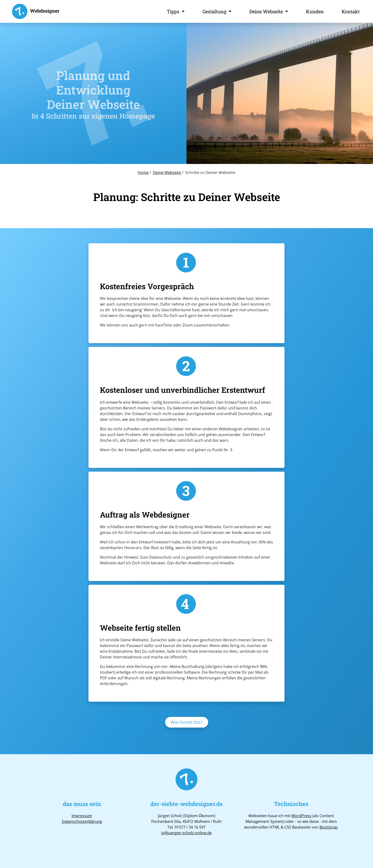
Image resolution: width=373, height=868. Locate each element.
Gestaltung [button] (215, 11)
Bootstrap (329, 827)
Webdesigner (35, 11)
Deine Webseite (167, 173)
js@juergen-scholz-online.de (186, 833)
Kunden (315, 11)
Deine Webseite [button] (267, 11)
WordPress (301, 816)
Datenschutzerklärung (82, 821)
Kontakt (351, 11)
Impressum (82, 816)
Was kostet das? (187, 722)
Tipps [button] (174, 11)
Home (143, 173)
